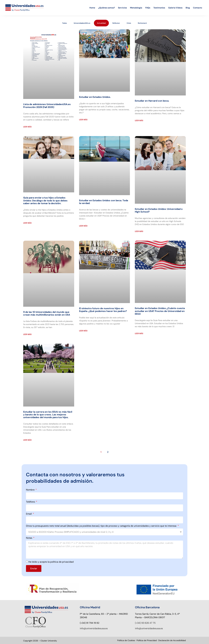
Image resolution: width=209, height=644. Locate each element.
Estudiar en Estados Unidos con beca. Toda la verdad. (104, 202)
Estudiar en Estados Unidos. (95, 97)
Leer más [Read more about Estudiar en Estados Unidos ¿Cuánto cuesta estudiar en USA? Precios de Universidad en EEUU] (139, 334)
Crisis (129, 23)
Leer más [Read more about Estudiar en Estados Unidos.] (83, 120)
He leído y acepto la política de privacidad (51, 562)
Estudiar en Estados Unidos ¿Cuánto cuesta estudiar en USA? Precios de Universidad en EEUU (160, 311)
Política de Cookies (126, 640)
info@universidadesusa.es (149, 628)
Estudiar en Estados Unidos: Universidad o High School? (159, 210)
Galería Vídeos (175, 8)
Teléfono (31, 502)
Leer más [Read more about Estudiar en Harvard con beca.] (139, 121)
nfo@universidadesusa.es (94, 628)
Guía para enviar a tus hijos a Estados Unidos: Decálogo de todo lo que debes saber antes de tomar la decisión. (45, 200)
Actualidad (101, 23)
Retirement (142, 23)
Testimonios (159, 8)
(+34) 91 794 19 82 (90, 623)
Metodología (136, 8)
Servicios (122, 8)
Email (29, 514)
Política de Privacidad (147, 640)
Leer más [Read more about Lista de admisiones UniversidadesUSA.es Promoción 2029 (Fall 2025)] (27, 127)
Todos (65, 23)
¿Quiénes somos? (107, 8)
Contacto (198, 8)
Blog (188, 8)
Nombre (31, 490)
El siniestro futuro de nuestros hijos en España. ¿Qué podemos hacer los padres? (103, 310)
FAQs (148, 8)
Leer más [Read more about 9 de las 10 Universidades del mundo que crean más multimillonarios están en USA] (27, 334)
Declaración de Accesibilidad (172, 640)
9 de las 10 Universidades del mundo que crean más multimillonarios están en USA (47, 313)
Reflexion (116, 23)
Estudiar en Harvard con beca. (152, 101)
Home (92, 8)
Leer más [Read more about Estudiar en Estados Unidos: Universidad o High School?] (139, 231)
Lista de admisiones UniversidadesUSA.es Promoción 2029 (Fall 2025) (47, 106)
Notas (29, 538)
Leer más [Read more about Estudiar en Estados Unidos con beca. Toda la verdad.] (83, 226)
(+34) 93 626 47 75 (145, 623)
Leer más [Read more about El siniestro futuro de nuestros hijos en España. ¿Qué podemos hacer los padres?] (83, 331)
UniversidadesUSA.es (82, 23)
